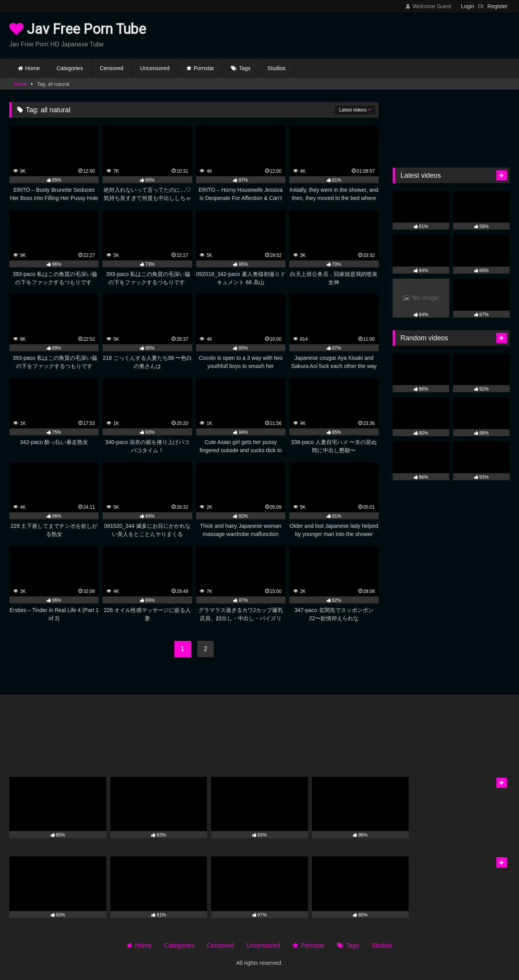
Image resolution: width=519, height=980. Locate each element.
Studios (277, 68)
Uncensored (155, 68)
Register (498, 6)
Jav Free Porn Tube (78, 29)
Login (468, 6)
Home (33, 68)
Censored (112, 68)
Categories (70, 68)
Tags (245, 68)
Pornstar (204, 68)
